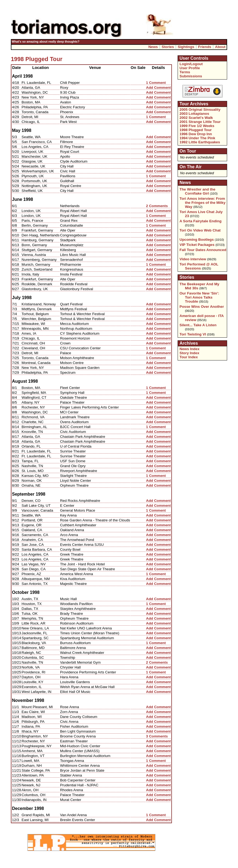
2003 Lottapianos (194, 114)
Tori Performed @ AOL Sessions (199, 266)
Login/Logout (191, 64)
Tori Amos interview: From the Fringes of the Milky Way (203, 203)
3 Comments (157, 736)
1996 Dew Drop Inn (196, 134)
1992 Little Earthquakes (200, 142)
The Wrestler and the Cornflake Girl (197, 191)
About (220, 47)
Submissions (191, 76)
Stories (168, 47)
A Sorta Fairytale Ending (200, 221)
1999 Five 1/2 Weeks (197, 126)
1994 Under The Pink (197, 138)
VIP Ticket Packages (197, 245)
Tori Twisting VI (193, 334)
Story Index (189, 353)
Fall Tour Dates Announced (203, 250)
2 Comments (157, 206)
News (153, 47)
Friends (205, 47)
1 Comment (156, 83)
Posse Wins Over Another (202, 307)
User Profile (190, 68)
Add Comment (158, 88)
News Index (189, 349)
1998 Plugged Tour (196, 130)
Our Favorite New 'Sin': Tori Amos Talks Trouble (199, 297)
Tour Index (189, 357)
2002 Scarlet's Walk (196, 118)
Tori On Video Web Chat (200, 230)
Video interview (193, 259)
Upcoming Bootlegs (197, 240)
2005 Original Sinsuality (200, 110)
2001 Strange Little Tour (200, 122)
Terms (185, 72)
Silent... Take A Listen (198, 325)
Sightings (186, 47)
